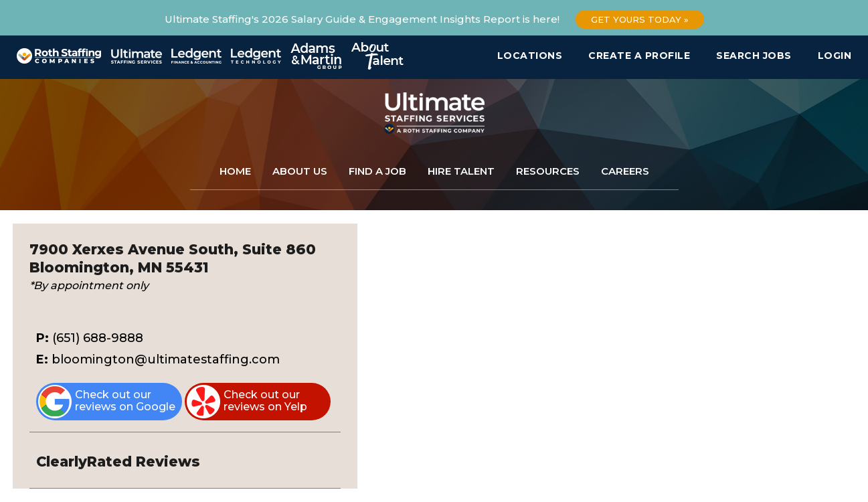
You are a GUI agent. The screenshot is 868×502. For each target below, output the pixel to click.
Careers (625, 171)
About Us (300, 171)
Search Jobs (754, 56)
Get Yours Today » (640, 19)
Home (235, 171)
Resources (548, 171)
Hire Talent (461, 171)
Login (835, 56)
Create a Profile (639, 56)
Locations (530, 56)
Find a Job (377, 171)
